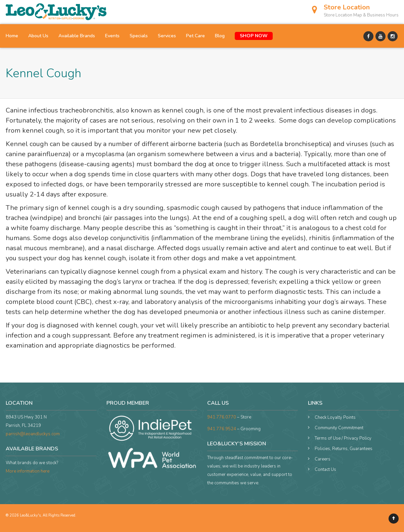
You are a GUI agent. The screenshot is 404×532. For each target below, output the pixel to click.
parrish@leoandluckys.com (33, 434)
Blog (220, 36)
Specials (139, 36)
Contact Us (325, 470)
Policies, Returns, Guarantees (344, 449)
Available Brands (77, 36)
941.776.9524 (222, 429)
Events (112, 36)
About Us (38, 36)
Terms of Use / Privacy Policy (343, 438)
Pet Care (195, 36)
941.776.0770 (222, 417)
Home (12, 36)
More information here (28, 471)
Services (167, 36)
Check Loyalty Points (335, 417)
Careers (323, 459)
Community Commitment (339, 428)
